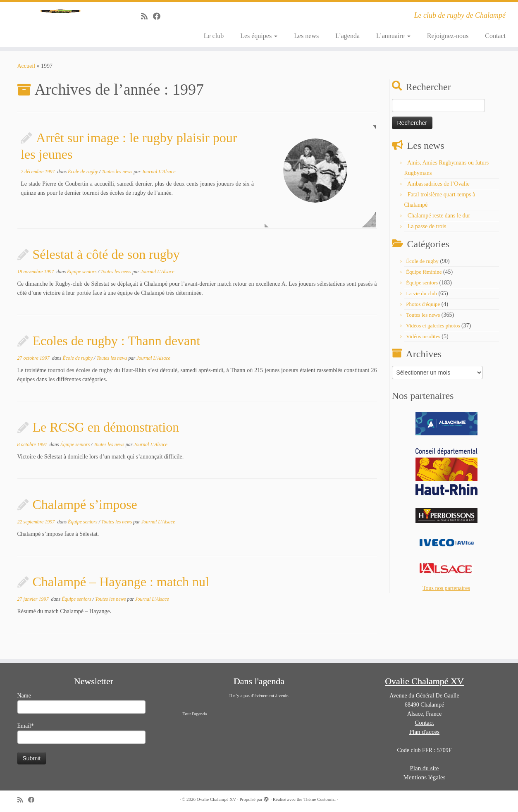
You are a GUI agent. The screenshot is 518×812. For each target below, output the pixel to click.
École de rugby (84, 176)
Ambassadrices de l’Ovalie (438, 188)
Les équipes (259, 36)
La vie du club (421, 298)
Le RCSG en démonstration (106, 432)
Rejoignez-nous (448, 36)
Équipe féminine (424, 276)
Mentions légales (424, 777)
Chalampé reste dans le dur (439, 220)
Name (81, 703)
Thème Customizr (320, 799)
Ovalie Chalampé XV (216, 799)
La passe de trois (427, 231)
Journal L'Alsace (159, 176)
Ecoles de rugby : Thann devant (117, 345)
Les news (306, 36)
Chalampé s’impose (85, 509)
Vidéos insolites (423, 341)
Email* (81, 733)
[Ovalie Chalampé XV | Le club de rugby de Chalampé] (60, 27)
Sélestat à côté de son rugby (106, 259)
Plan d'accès (424, 732)
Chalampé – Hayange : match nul (121, 586)
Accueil (26, 70)
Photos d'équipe (423, 309)
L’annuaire (393, 36)
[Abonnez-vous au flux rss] (147, 17)
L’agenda (347, 36)
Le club (214, 36)
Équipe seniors (82, 276)
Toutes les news (118, 176)
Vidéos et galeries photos (433, 330)
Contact (495, 36)
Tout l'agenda (195, 714)
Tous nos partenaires (446, 593)
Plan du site (425, 768)
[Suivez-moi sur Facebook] (159, 17)
